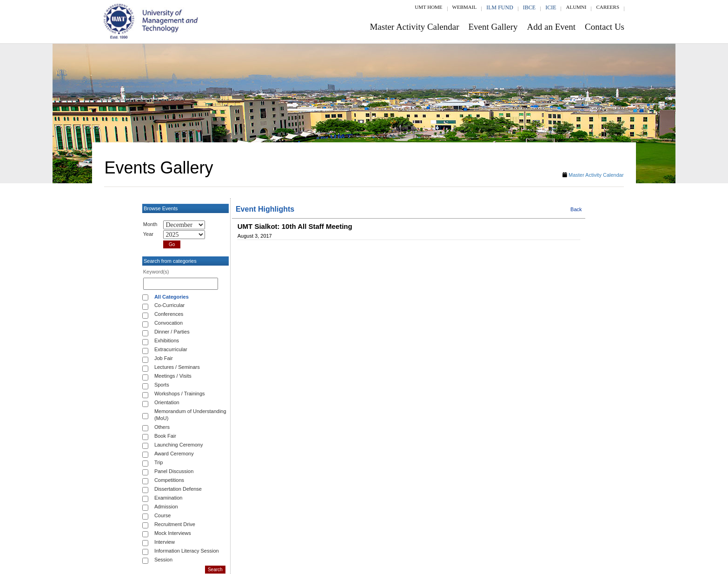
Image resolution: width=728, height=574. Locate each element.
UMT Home (428, 7)
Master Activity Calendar (414, 27)
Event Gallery (493, 27)
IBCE (529, 7)
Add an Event (551, 27)
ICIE (551, 7)
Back (576, 209)
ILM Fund (500, 7)
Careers (608, 7)
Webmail (465, 7)
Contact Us (605, 27)
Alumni (576, 7)
